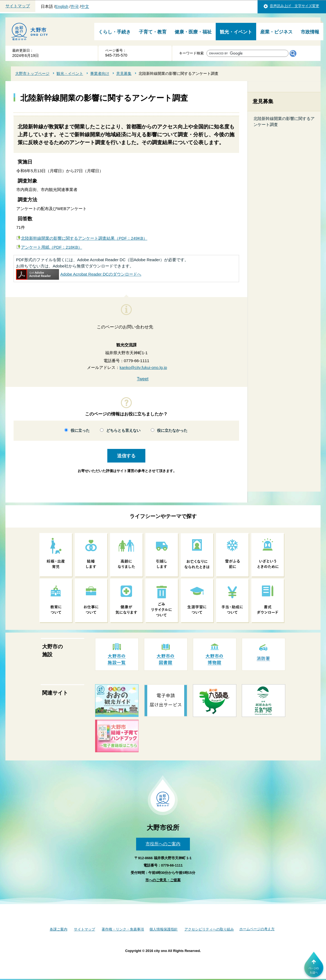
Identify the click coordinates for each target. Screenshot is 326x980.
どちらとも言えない (123, 431)
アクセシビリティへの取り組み (209, 929)
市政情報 (310, 32)
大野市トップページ (32, 73)
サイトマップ (18, 6)
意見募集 (124, 73)
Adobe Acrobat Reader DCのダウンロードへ (79, 274)
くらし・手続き (115, 32)
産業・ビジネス (276, 32)
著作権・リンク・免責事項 (123, 929)
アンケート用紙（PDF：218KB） (51, 247)
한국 (75, 7)
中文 (85, 7)
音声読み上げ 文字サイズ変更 (294, 6)
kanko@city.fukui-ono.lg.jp (143, 367)
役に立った (80, 431)
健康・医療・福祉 (193, 32)
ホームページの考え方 (257, 929)
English (62, 7)
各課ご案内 (59, 929)
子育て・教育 (153, 32)
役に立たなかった (172, 431)
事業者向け (100, 73)
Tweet (143, 379)
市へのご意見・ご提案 (163, 880)
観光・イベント (236, 32)
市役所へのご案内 (163, 844)
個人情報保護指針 (164, 929)
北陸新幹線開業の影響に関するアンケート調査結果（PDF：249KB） (84, 238)
